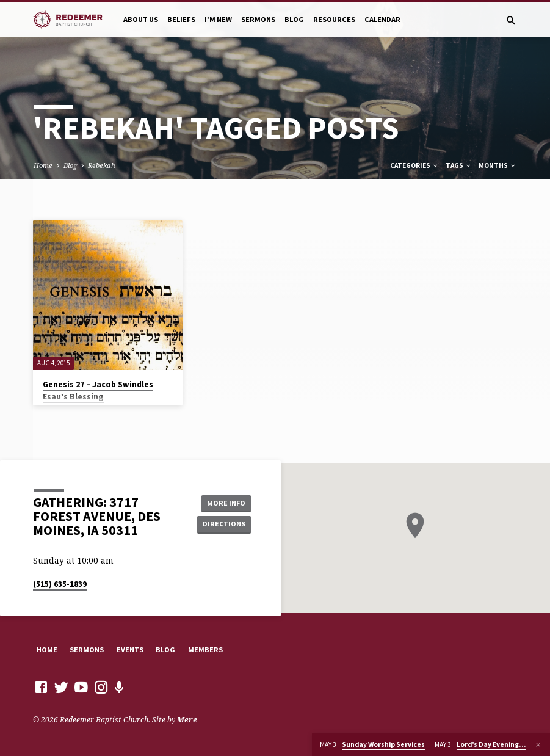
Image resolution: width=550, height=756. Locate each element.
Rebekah (102, 165)
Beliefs (181, 19)
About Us (141, 19)
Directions (223, 524)
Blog (294, 19)
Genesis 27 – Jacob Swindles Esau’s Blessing (98, 391)
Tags (459, 165)
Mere (187, 720)
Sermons (258, 19)
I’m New (218, 19)
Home (43, 165)
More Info (223, 502)
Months (498, 165)
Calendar (382, 19)
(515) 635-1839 (60, 584)
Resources (334, 19)
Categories (414, 165)
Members (205, 649)
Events (130, 649)
